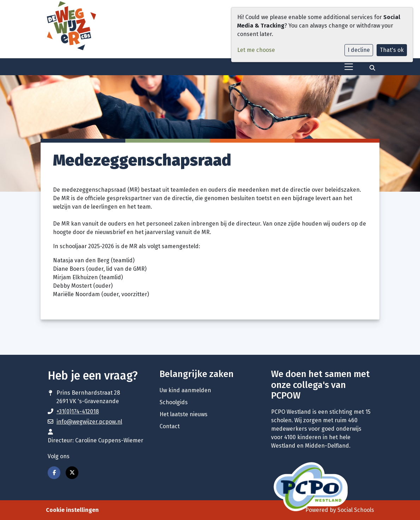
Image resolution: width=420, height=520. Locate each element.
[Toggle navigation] (349, 67)
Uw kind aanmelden (185, 390)
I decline (359, 50)
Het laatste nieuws (184, 414)
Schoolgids (174, 402)
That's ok (392, 50)
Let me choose (256, 50)
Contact (170, 426)
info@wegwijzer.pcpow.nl (89, 422)
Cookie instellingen (72, 510)
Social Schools (356, 510)
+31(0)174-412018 (78, 411)
